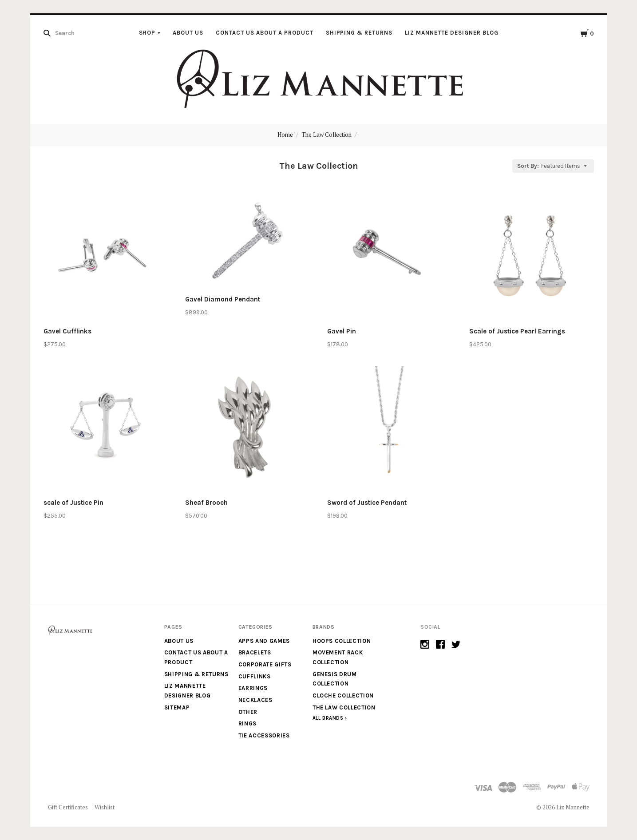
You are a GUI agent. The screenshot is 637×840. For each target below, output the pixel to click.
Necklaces (255, 700)
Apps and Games (264, 641)
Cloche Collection (343, 695)
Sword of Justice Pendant (367, 503)
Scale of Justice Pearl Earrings (517, 331)
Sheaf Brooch (206, 503)
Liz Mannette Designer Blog (451, 33)
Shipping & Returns (359, 33)
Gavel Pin (342, 331)
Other (248, 712)
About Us (188, 33)
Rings (247, 723)
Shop (147, 33)
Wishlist (105, 807)
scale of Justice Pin (73, 503)
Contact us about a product (264, 33)
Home (285, 135)
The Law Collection (326, 135)
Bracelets (255, 652)
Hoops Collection (342, 641)
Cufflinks (255, 676)
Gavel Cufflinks (67, 331)
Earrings (253, 688)
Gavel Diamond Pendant (223, 299)
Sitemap (177, 707)
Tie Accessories (264, 735)
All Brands (328, 718)
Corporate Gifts (265, 664)
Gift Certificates (68, 807)
